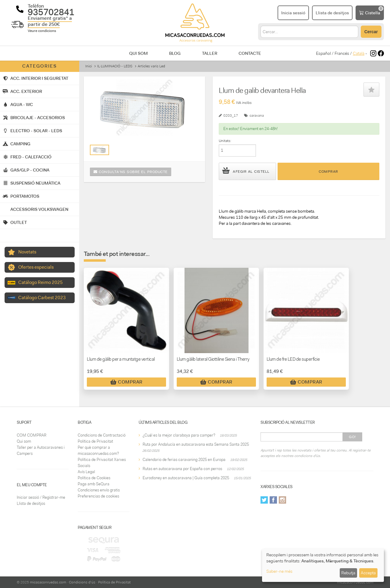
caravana (257, 115)
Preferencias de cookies (98, 496)
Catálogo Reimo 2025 (41, 282)
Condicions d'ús (82, 582)
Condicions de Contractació (102, 435)
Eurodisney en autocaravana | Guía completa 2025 (186, 478)
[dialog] (323, 565)
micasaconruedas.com (48, 582)
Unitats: (225, 141)
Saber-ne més (279, 571)
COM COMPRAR (32, 435)
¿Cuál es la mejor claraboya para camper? (179, 435)
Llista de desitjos (31, 503)
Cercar (371, 32)
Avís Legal (86, 472)
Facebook (273, 500)
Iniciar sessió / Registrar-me (41, 497)
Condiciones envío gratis (99, 490)
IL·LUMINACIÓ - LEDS (115, 66)
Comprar (328, 172)
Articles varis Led (151, 66)
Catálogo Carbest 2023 (42, 298)
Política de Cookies (94, 478)
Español (323, 53)
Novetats (27, 252)
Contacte (250, 53)
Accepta (368, 573)
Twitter (264, 500)
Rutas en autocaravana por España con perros (182, 469)
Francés (342, 53)
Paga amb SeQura (94, 484)
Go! (352, 437)
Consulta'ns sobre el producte (131, 172)
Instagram (282, 500)
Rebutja (348, 573)
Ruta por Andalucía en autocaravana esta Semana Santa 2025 (196, 444)
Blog (175, 53)
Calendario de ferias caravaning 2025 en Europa (184, 460)
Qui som (138, 53)
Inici (89, 66)
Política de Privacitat (95, 441)
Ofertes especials (36, 267)
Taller (210, 53)
